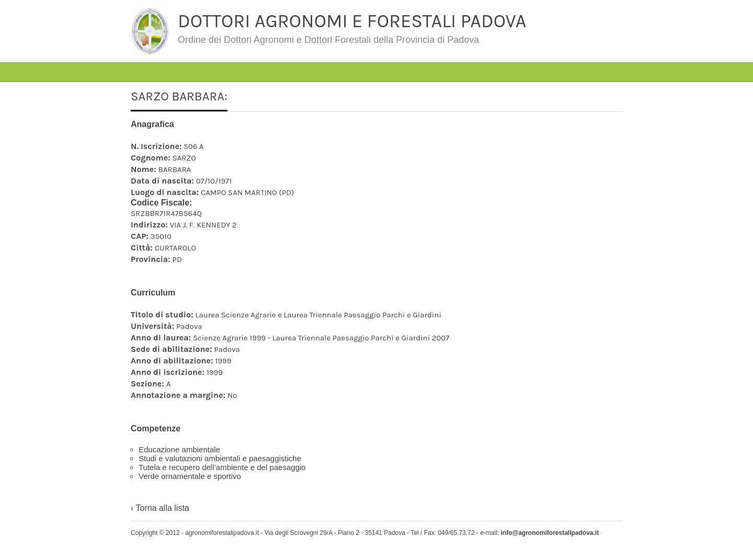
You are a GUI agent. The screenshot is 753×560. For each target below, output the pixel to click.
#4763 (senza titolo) (206, 55)
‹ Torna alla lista (160, 508)
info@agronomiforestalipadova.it (550, 533)
